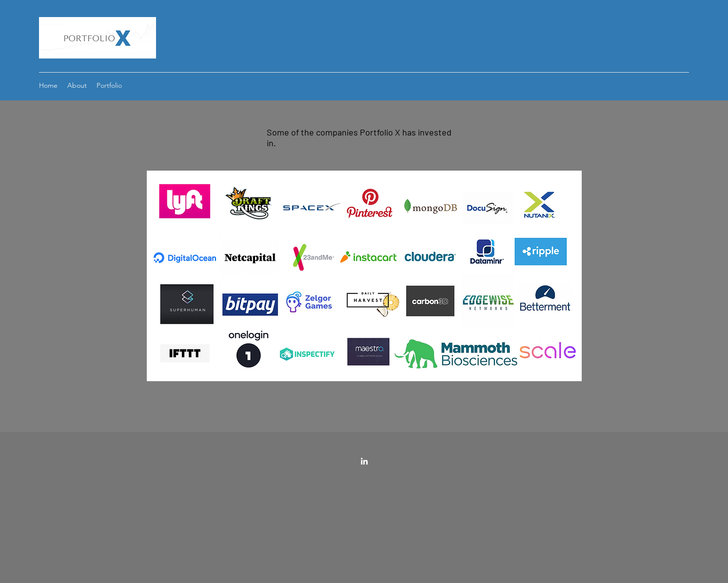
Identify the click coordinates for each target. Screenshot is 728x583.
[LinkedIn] (364, 461)
